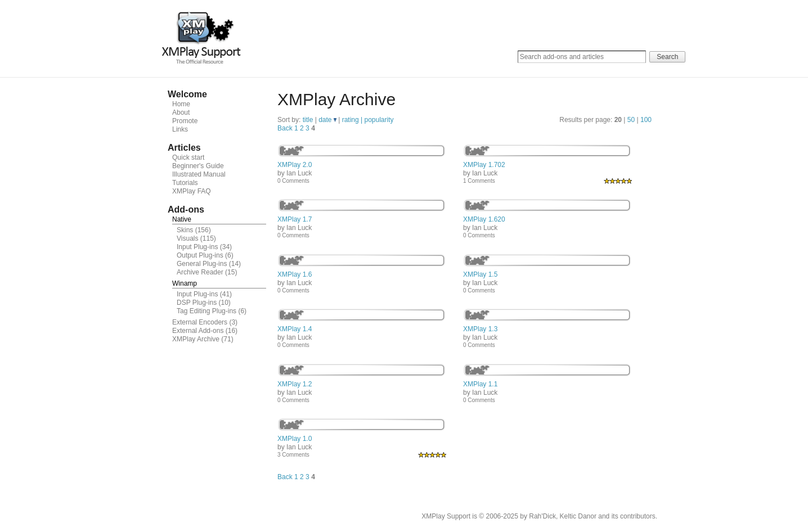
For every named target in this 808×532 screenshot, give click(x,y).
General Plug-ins (202, 264)
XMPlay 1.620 (484, 219)
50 (631, 120)
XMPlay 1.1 (480, 384)
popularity (379, 120)
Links (180, 129)
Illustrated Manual (199, 174)
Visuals (187, 238)
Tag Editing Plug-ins (207, 311)
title (309, 120)
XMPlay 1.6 (295, 274)
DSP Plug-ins (197, 303)
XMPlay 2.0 (295, 165)
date (327, 120)
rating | (353, 120)
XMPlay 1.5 (480, 274)
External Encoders (200, 322)
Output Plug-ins (200, 255)
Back (285, 128)
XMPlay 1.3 (480, 329)
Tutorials (185, 183)
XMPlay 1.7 (295, 219)
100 (646, 120)
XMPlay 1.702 (484, 165)
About (181, 112)
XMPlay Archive (196, 339)
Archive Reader (200, 272)
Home (181, 104)
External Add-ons (198, 331)
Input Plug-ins (197, 247)
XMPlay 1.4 (295, 329)
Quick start (188, 157)
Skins (185, 230)
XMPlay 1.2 (295, 384)
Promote (185, 121)
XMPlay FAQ (192, 191)
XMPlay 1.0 (295, 439)
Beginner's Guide (198, 166)
